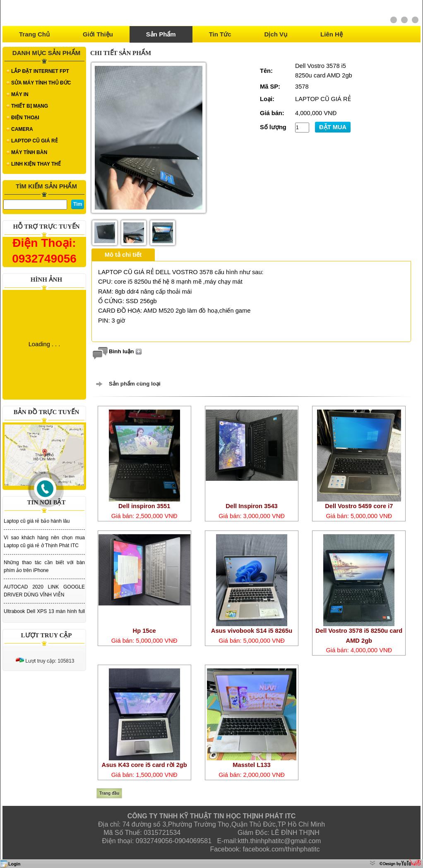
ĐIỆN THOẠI (25, 118)
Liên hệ (332, 34)
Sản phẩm (161, 34)
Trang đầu (109, 793)
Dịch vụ (276, 34)
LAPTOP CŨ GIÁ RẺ (35, 141)
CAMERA (22, 129)
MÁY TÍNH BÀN (29, 152)
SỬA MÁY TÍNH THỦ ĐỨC (41, 83)
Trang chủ (34, 34)
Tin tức (220, 34)
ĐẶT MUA (333, 127)
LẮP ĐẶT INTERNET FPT (40, 71)
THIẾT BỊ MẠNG (30, 106)
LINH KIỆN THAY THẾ (36, 164)
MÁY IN (20, 94)
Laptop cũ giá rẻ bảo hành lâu (37, 526)
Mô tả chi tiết (123, 255)
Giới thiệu (98, 34)
